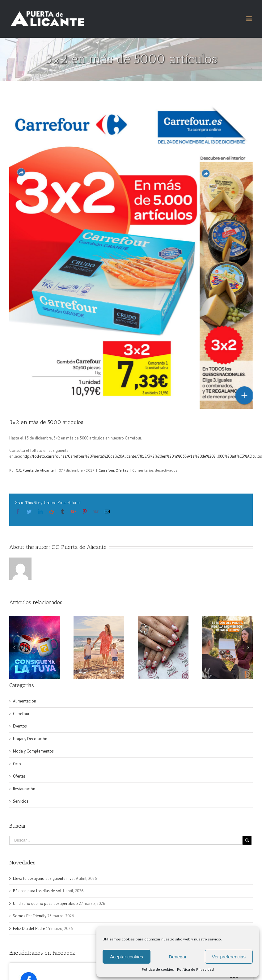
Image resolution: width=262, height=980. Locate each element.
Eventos (20, 726)
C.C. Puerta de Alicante (35, 470)
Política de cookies (158, 969)
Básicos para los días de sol (37, 891)
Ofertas (122, 470)
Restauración (24, 789)
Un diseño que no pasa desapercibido (45, 904)
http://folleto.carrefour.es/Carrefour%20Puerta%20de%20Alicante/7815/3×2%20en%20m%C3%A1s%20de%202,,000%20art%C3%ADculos (142, 456)
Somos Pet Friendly (30, 916)
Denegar (178, 957)
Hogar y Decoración (30, 739)
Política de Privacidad (195, 969)
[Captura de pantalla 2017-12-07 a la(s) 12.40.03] (131, 255)
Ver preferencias (229, 957)
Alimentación (25, 701)
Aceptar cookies (127, 957)
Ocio (17, 764)
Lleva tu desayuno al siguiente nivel (44, 878)
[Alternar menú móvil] (249, 19)
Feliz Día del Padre (29, 929)
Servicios (21, 801)
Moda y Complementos (33, 751)
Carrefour (106, 470)
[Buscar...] (126, 840)
